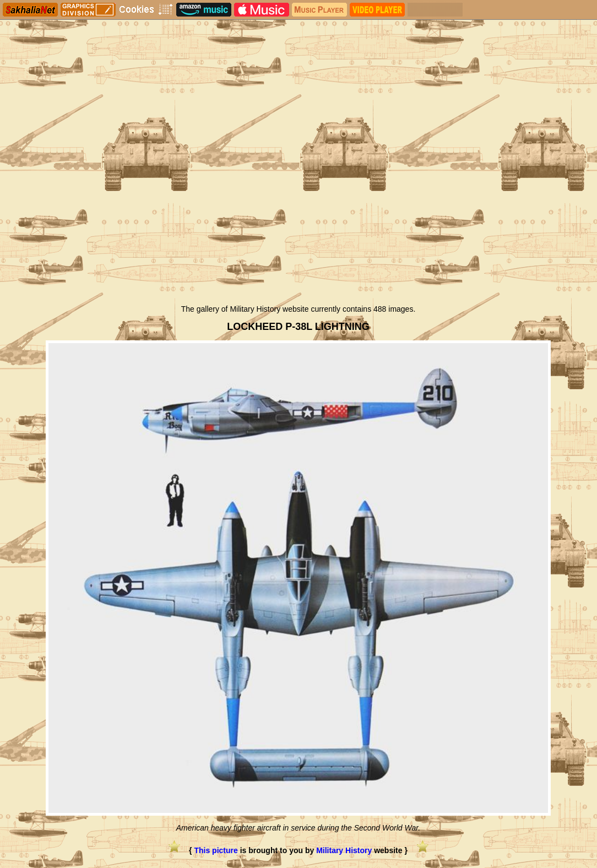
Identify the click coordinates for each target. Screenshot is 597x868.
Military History (344, 850)
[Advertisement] (298, 216)
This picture (216, 850)
